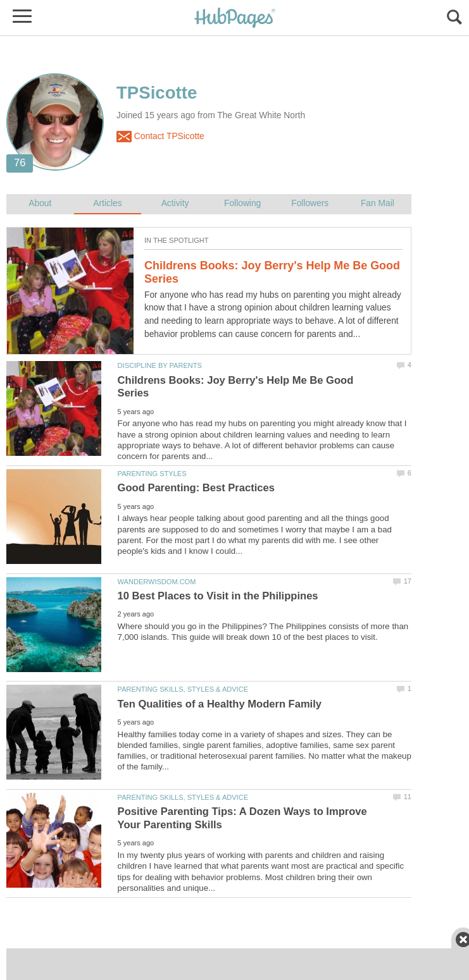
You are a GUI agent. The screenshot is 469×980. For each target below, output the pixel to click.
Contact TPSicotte (160, 137)
